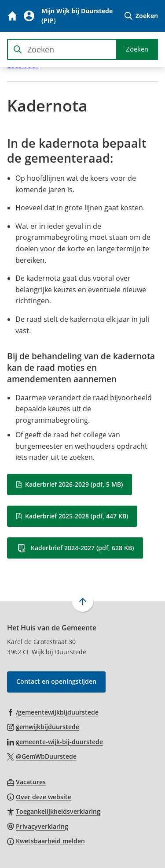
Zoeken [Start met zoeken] (137, 49)
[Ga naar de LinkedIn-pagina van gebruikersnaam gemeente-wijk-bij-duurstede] (55, 741)
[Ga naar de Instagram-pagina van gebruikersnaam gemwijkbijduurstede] (43, 726)
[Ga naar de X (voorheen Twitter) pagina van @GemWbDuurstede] (42, 756)
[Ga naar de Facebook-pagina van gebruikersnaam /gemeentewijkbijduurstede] (53, 712)
